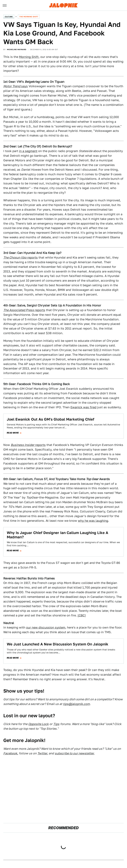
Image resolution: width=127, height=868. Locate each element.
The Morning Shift (29, 17)
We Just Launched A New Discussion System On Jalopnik (58, 644)
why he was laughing (93, 521)
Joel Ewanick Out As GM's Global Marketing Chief (51, 419)
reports (21, 257)
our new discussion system (46, 627)
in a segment (28, 151)
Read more (13, 433)
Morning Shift (29, 57)
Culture (9, 17)
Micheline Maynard (17, 49)
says (16, 86)
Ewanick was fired (83, 407)
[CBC (81, 615)
